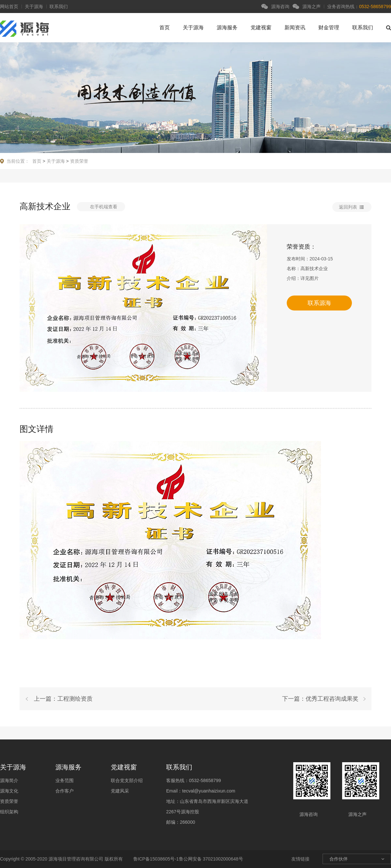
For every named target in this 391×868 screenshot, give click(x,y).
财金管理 (329, 28)
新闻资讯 (295, 28)
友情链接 (300, 859)
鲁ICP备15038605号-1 (155, 859)
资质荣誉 (79, 161)
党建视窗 (261, 28)
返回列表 (348, 207)
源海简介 (9, 780)
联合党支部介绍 (127, 780)
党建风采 (120, 791)
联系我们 (59, 7)
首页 (165, 28)
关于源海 (34, 7)
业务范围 (65, 780)
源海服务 (227, 28)
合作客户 (65, 791)
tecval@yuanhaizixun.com (209, 791)
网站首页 (9, 7)
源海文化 (9, 791)
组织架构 (9, 812)
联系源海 (319, 303)
